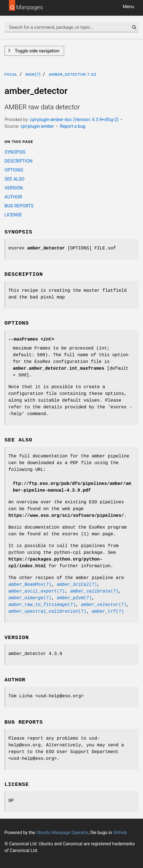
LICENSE (13, 215)
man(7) (33, 74)
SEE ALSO (14, 179)
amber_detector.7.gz (73, 74)
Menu (128, 7)
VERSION (14, 188)
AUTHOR (13, 197)
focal (11, 74)
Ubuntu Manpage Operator (62, 833)
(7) (30, 585)
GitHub (120, 833)
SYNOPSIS (15, 152)
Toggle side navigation (37, 51)
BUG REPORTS (19, 206)
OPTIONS (14, 170)
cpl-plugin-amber (37, 126)
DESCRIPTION (18, 161)
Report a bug (73, 126)
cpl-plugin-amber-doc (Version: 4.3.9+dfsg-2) (74, 120)
